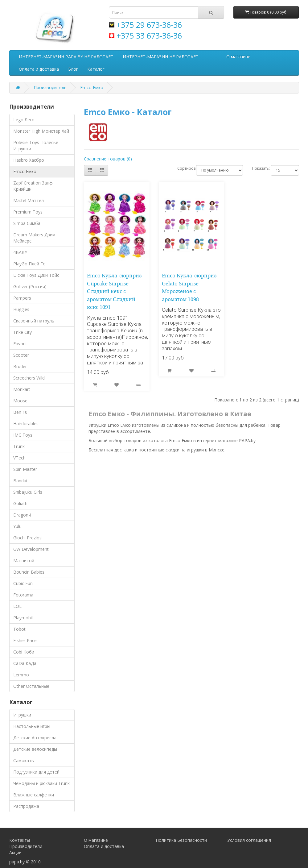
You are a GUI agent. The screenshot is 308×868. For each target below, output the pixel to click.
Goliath (20, 503)
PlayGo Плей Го (29, 264)
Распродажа (26, 806)
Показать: (257, 168)
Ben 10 (20, 412)
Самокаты (24, 760)
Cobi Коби (24, 652)
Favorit (20, 344)
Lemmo (21, 675)
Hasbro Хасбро (29, 160)
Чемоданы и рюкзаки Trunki (42, 783)
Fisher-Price (25, 640)
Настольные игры (32, 726)
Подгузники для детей (36, 772)
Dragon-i (22, 515)
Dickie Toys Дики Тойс (36, 275)
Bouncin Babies (29, 572)
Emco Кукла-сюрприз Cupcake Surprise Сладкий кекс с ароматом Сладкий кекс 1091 (114, 292)
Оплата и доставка (39, 69)
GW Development (31, 549)
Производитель (50, 87)
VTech (19, 458)
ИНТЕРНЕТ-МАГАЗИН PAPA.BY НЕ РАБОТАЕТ (66, 57)
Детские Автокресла (35, 738)
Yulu (17, 526)
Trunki (19, 446)
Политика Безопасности (181, 840)
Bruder (20, 366)
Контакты (20, 840)
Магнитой (24, 561)
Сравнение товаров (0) (108, 159)
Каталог (96, 69)
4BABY (20, 252)
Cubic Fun (23, 583)
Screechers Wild (29, 378)
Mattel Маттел (29, 200)
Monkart (22, 389)
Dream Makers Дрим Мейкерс (34, 238)
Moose (20, 401)
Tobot (19, 629)
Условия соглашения (249, 840)
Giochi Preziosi (28, 538)
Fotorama (23, 595)
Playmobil (23, 618)
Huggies (21, 309)
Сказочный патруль (34, 321)
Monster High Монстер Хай (41, 131)
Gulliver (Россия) (30, 287)
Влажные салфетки (34, 795)
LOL (17, 606)
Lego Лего (24, 120)
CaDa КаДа (25, 663)
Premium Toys (28, 212)
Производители (26, 846)
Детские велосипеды (35, 749)
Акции (15, 852)
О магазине (238, 57)
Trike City (23, 332)
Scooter (21, 355)
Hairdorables (26, 424)
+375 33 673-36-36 (149, 35)
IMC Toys (23, 435)
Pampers (22, 298)
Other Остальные (31, 686)
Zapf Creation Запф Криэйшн (33, 186)
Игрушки (22, 715)
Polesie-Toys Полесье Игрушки (36, 145)
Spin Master (25, 469)
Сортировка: (182, 168)
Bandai (20, 481)
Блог (73, 69)
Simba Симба (27, 223)
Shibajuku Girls (28, 492)
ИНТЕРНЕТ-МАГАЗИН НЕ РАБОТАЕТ (161, 57)
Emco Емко (92, 87)
